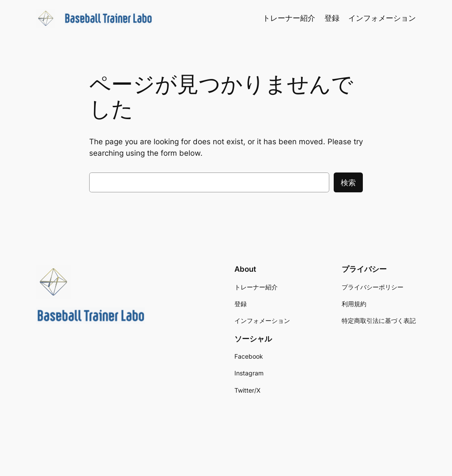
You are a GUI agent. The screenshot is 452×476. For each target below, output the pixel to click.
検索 (348, 183)
